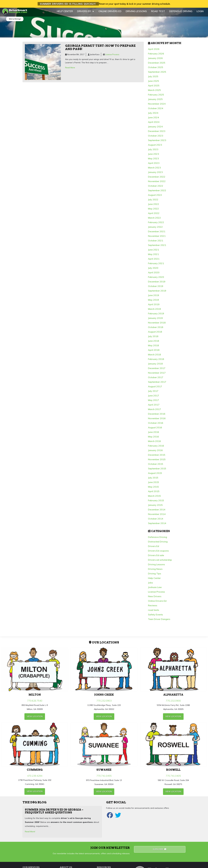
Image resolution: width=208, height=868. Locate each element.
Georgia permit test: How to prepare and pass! (100, 49)
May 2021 (153, 256)
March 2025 (154, 92)
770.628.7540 (35, 702)
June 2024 (153, 119)
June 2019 (153, 297)
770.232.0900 (173, 702)
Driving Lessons (156, 566)
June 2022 (153, 206)
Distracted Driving (158, 543)
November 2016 (157, 420)
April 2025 (154, 87)
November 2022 (157, 183)
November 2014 (157, 516)
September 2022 (157, 192)
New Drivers (155, 598)
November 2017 (157, 374)
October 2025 (156, 69)
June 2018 (153, 342)
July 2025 (153, 78)
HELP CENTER (65, 13)
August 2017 (155, 388)
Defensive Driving (157, 539)
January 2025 (155, 101)
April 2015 (154, 493)
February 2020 (156, 279)
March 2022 (154, 219)
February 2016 (156, 447)
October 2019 (156, 288)
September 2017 (157, 383)
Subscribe (160, 851)
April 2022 (154, 215)
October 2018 (156, 329)
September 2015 (157, 470)
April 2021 (154, 260)
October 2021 (156, 242)
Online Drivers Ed (157, 602)
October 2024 (156, 110)
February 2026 (156, 55)
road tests (153, 612)
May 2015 (153, 488)
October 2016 (156, 424)
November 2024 (157, 105)
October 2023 (156, 137)
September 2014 (157, 525)
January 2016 (155, 452)
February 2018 (156, 361)
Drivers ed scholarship (160, 561)
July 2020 (153, 269)
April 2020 (154, 274)
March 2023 (154, 169)
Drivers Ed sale (156, 557)
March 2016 (154, 443)
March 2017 (154, 411)
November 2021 (157, 238)
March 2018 (154, 356)
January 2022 (155, 228)
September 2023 (157, 142)
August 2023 (155, 146)
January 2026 (155, 60)
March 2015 (154, 497)
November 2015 (157, 461)
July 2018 (153, 338)
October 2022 (156, 187)
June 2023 (153, 155)
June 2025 (153, 82)
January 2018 (155, 365)
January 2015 (155, 507)
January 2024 (155, 128)
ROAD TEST (158, 13)
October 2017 (156, 379)
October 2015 (156, 465)
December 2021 (157, 233)
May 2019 (153, 301)
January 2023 (155, 174)
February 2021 (156, 265)
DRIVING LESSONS (136, 13)
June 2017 (153, 397)
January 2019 (155, 320)
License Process (112, 56)
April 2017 (154, 406)
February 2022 (156, 224)
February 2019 (156, 315)
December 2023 (157, 133)
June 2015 (153, 484)
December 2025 (157, 64)
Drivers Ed (153, 548)
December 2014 (157, 511)
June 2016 (153, 434)
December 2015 (157, 456)
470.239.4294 (35, 777)
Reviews (153, 607)
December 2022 (157, 178)
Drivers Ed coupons (158, 552)
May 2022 (153, 210)
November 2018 (157, 324)
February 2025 (156, 96)
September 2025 (157, 73)
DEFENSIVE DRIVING (181, 13)
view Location (35, 718)
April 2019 (154, 306)
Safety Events (155, 616)
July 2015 (153, 479)
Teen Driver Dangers (159, 621)
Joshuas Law (155, 589)
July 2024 (153, 114)
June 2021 (153, 251)
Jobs (150, 584)
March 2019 (154, 310)
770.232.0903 (104, 702)
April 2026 (154, 51)
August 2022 (155, 196)
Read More (70, 69)
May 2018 (153, 347)
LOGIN (200, 13)
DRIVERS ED (86, 13)
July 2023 (153, 151)
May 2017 (153, 402)
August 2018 (155, 333)
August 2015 (155, 475)
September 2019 (157, 292)
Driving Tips (154, 575)
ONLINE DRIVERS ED (110, 13)
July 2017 (153, 393)
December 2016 (157, 415)
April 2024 (154, 124)
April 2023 (154, 165)
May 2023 (153, 160)
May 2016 (153, 438)
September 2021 (157, 247)
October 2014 (156, 520)
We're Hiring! (15, 20)
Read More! (30, 833)
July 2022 (153, 201)
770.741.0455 (104, 777)
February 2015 (156, 502)
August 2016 (155, 429)
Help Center (154, 580)
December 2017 (157, 370)
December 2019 (157, 283)
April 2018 (154, 352)
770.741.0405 (173, 777)
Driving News (155, 570)
